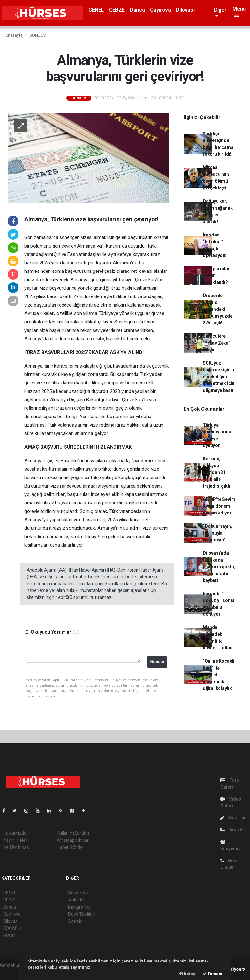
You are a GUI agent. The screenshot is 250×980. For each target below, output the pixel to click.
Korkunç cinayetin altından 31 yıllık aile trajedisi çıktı (216, 472)
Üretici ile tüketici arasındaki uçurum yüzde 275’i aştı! (218, 309)
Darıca (137, 10)
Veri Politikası (16, 847)
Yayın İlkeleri (16, 840)
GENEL (96, 10)
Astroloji (76, 921)
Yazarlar (233, 818)
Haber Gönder (71, 847)
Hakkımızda (15, 833)
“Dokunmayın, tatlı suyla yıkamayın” (217, 533)
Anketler (77, 900)
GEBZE (117, 10)
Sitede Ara (79, 893)
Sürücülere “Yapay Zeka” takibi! (217, 343)
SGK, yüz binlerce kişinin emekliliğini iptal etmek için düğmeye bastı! (219, 377)
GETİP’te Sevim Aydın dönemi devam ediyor (219, 506)
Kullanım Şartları (73, 833)
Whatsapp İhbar (72, 840)
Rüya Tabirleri (82, 914)
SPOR (9, 936)
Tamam (212, 974)
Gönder (157, 662)
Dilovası (185, 10)
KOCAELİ (12, 928)
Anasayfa (14, 35)
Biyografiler (80, 907)
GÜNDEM (38, 35)
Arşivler (233, 830)
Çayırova (161, 10)
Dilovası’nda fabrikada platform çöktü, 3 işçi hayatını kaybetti (219, 567)
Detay (187, 974)
